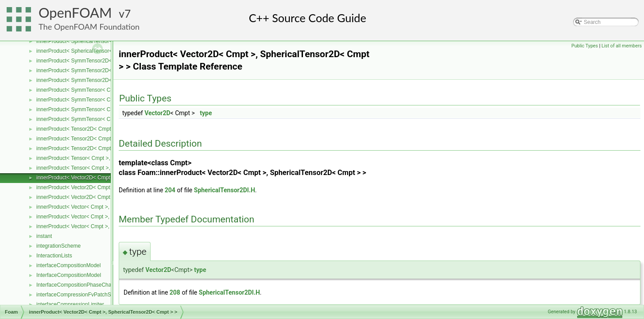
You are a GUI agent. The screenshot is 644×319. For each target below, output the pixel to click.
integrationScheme (58, 246)
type (206, 113)
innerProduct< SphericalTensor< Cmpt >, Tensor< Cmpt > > (106, 41)
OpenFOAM (75, 13)
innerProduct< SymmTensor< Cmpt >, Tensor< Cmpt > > (103, 109)
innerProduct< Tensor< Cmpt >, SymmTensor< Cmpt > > (103, 168)
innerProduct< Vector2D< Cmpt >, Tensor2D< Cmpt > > (102, 197)
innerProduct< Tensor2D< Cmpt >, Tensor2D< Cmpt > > (102, 139)
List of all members (622, 46)
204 (170, 190)
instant (44, 236)
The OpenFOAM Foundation (89, 27)
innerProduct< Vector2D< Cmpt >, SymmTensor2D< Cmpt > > (109, 187)
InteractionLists (54, 256)
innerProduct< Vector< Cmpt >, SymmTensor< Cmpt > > (102, 226)
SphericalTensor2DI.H (225, 190)
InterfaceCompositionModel (69, 275)
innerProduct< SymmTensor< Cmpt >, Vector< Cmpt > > (102, 119)
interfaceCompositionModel (68, 265)
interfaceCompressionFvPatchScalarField (85, 295)
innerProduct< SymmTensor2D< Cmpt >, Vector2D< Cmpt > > (109, 80)
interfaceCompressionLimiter (70, 304)
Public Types (585, 46)
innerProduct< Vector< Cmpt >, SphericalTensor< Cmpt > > (106, 217)
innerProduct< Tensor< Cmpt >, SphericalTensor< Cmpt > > (106, 158)
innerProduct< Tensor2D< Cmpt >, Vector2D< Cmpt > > (102, 148)
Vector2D (157, 113)
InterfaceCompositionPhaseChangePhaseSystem (95, 285)
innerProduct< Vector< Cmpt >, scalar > (83, 207)
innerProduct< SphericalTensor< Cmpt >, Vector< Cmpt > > (106, 51)
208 (175, 292)
